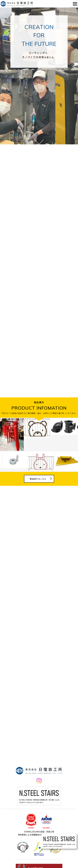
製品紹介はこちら (38, 487)
